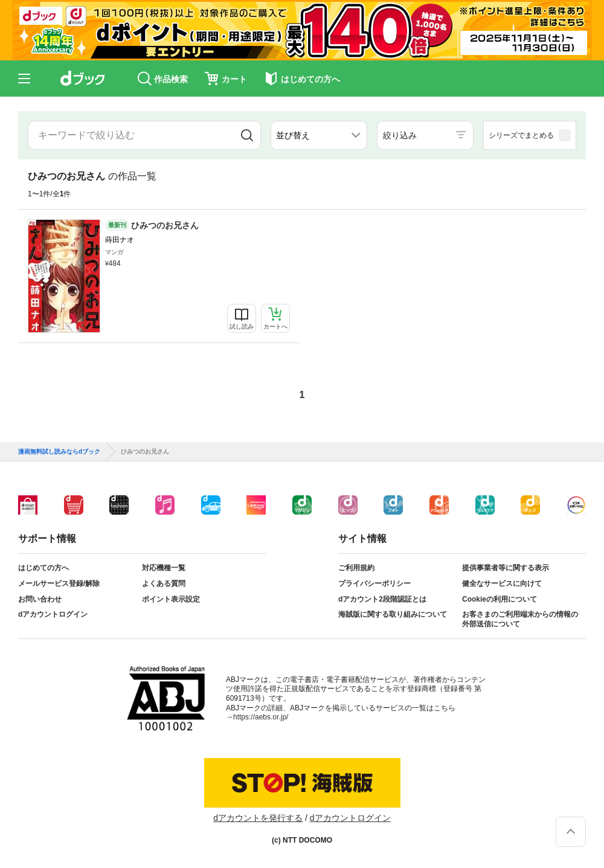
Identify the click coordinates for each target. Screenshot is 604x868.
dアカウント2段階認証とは (382, 599)
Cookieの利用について (500, 599)
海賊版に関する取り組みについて (393, 614)
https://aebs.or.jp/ (261, 717)
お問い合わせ (40, 599)
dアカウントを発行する (258, 818)
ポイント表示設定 (171, 599)
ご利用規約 (356, 568)
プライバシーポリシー (374, 583)
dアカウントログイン (53, 614)
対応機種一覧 (164, 568)
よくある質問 (164, 583)
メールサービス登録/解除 (59, 583)
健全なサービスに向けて (502, 583)
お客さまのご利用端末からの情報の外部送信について (520, 619)
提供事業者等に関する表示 (506, 568)
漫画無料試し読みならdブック (59, 452)
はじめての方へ (43, 568)
